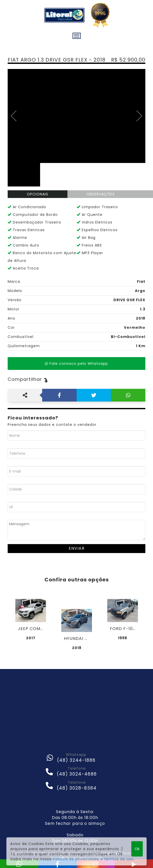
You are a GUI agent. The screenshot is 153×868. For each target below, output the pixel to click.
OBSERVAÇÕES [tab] (101, 194)
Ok (137, 849)
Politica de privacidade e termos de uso (93, 859)
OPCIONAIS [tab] (38, 194)
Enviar (77, 548)
